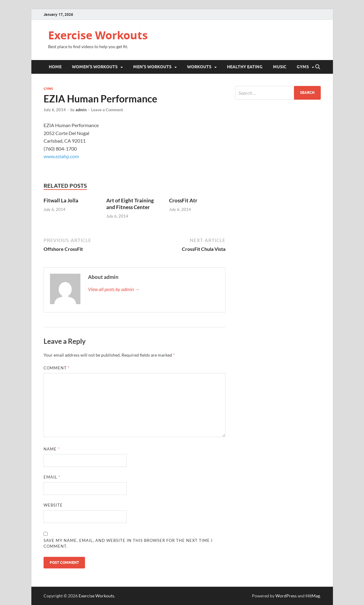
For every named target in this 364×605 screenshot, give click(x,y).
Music (280, 67)
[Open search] (318, 67)
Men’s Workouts (152, 67)
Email (52, 477)
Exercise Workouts (98, 35)
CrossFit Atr (183, 200)
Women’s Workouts (95, 67)
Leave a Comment (107, 110)
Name (52, 449)
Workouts (199, 67)
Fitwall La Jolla (61, 200)
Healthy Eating (245, 67)
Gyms (303, 67)
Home (55, 67)
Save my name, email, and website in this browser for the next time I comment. (128, 543)
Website (53, 505)
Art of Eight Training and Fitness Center (130, 204)
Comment (57, 368)
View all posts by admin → (114, 289)
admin (81, 110)
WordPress (286, 596)
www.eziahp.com (61, 156)
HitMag (313, 596)
